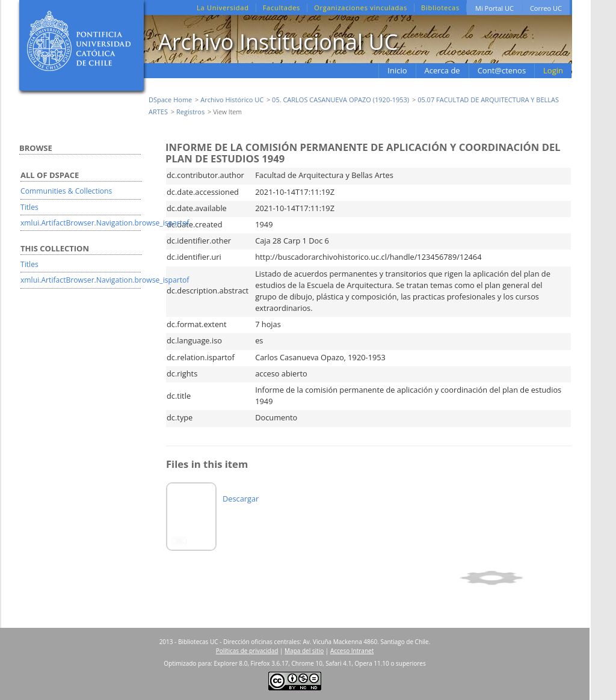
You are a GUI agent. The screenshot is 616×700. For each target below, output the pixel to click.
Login (553, 70)
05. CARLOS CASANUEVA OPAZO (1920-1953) (340, 100)
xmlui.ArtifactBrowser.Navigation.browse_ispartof (105, 223)
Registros (190, 112)
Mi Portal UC (494, 8)
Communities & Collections (66, 191)
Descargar (241, 499)
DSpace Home (170, 100)
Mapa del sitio (304, 651)
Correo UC (546, 8)
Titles (29, 207)
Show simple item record (513, 578)
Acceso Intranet (352, 651)
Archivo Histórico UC (232, 100)
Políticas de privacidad (247, 651)
